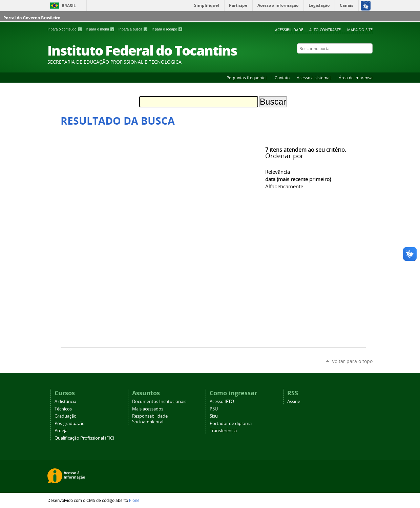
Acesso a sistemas (314, 78)
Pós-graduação (70, 424)
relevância (278, 172)
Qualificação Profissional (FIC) (84, 438)
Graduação (66, 416)
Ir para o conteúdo (65, 29)
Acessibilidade (289, 30)
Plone (134, 500)
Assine (294, 401)
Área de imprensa (356, 78)
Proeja (61, 431)
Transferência (223, 431)
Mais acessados (148, 409)
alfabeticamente (284, 186)
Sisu (214, 416)
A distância (65, 401)
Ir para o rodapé (167, 29)
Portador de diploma (231, 424)
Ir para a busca (134, 29)
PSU (214, 409)
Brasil (69, 6)
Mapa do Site (360, 30)
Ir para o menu (101, 29)
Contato (282, 78)
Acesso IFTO (222, 401)
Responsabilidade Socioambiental (150, 419)
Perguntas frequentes (247, 78)
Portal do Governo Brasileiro (32, 18)
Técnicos (63, 409)
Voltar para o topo (352, 361)
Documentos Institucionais (159, 401)
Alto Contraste (325, 30)
